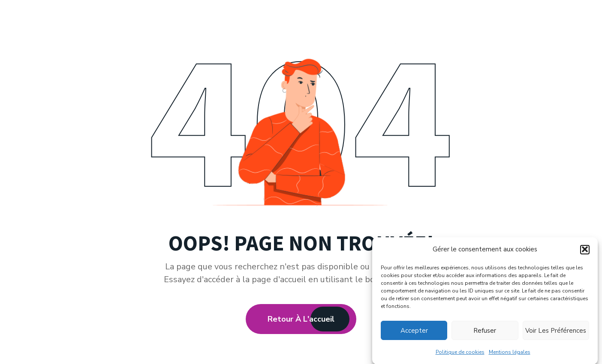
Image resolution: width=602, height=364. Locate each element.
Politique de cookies (460, 353)
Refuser (485, 331)
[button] (585, 251)
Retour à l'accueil (301, 319)
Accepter (414, 331)
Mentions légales (510, 353)
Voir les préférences (556, 331)
